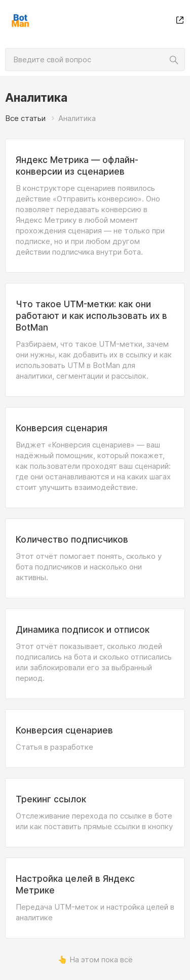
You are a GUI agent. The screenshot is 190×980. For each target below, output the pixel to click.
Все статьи (25, 118)
